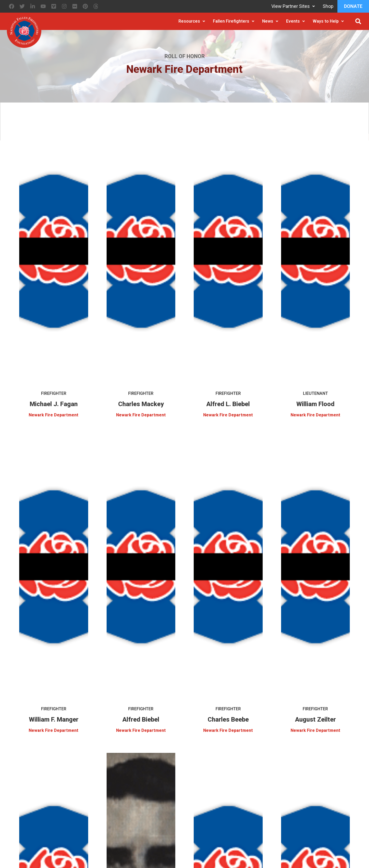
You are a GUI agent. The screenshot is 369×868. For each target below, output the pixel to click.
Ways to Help (328, 21)
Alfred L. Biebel (228, 404)
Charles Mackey (141, 404)
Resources (192, 21)
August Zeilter (315, 719)
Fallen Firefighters (234, 21)
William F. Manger (54, 719)
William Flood (315, 404)
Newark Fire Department (54, 415)
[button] (358, 21)
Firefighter (54, 393)
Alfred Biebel (141, 719)
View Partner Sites (293, 6)
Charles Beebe (228, 719)
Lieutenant (315, 393)
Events (295, 21)
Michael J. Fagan (54, 404)
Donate (353, 6)
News (270, 21)
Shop (328, 6)
